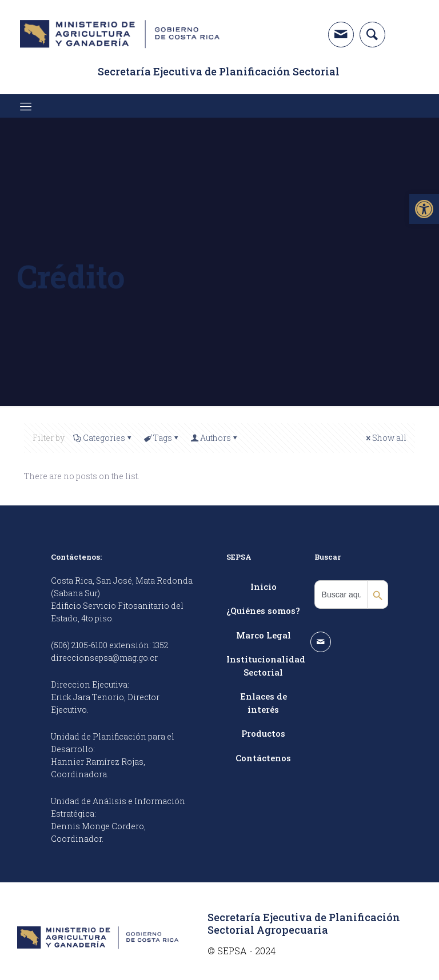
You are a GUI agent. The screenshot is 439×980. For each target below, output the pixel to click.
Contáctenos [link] (263, 758)
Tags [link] (162, 438)
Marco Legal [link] (264, 635)
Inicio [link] (264, 587)
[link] (424, 209)
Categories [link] (103, 438)
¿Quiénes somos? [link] (263, 611)
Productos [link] (263, 733)
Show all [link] (385, 438)
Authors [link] (215, 438)
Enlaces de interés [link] (264, 703)
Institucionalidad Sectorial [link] (264, 666)
